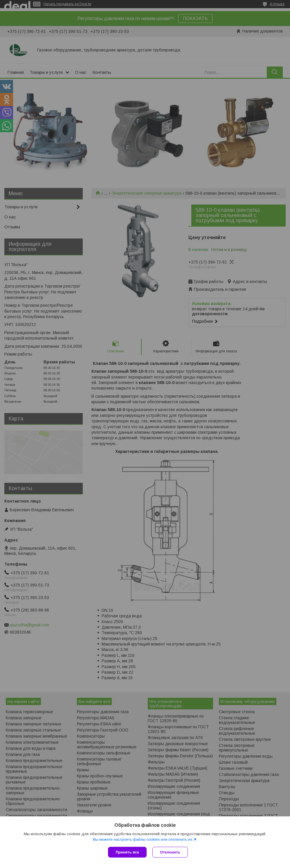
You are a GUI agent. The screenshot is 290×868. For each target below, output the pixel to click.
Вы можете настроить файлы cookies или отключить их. (143, 839)
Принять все (127, 852)
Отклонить (170, 852)
